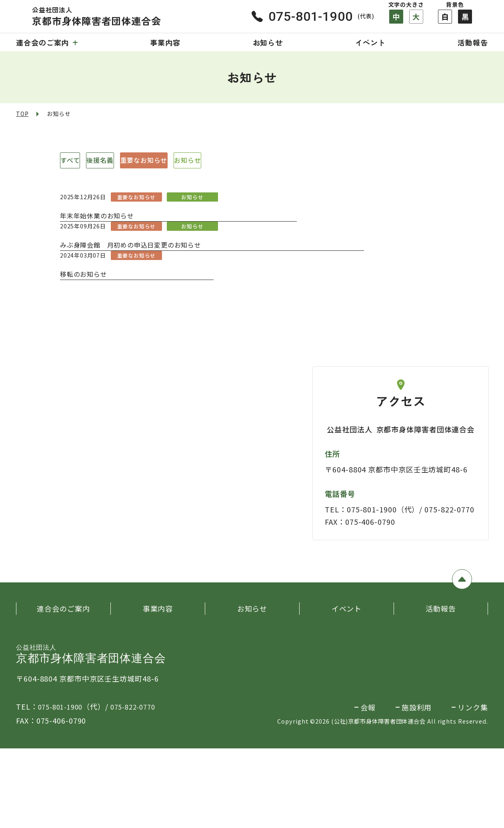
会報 (368, 787)
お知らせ (268, 42)
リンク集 (473, 787)
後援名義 (148, 160)
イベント (370, 42)
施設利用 (417, 787)
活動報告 (473, 42)
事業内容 (165, 42)
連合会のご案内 (47, 42)
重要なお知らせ (224, 160)
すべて (86, 160)
